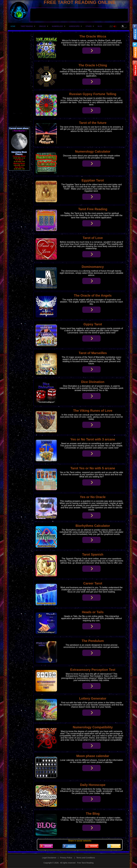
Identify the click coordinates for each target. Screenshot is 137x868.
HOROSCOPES (74, 26)
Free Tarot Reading (85, 863)
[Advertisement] (79, 6)
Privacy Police (66, 858)
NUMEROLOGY (57, 26)
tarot (66, 127)
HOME (13, 26)
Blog (100, 26)
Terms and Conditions (86, 858)
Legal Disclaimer (49, 858)
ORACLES (42, 26)
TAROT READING (27, 26)
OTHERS (89, 26)
